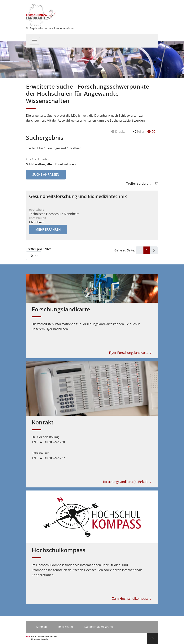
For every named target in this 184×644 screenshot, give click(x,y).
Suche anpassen (46, 175)
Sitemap (42, 627)
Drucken (120, 132)
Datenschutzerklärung (99, 627)
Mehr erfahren (48, 229)
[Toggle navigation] (34, 41)
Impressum (66, 627)
